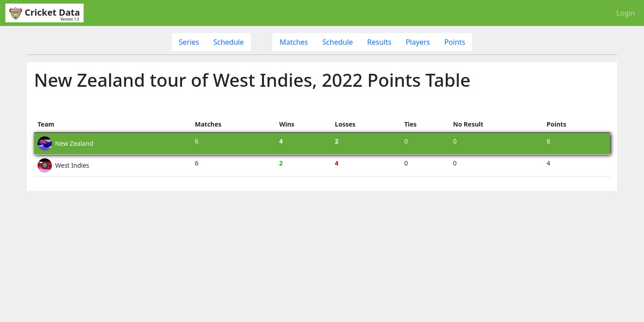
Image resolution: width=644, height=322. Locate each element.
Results (379, 42)
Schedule (229, 42)
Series (189, 42)
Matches (294, 42)
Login (626, 13)
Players (418, 42)
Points (455, 42)
